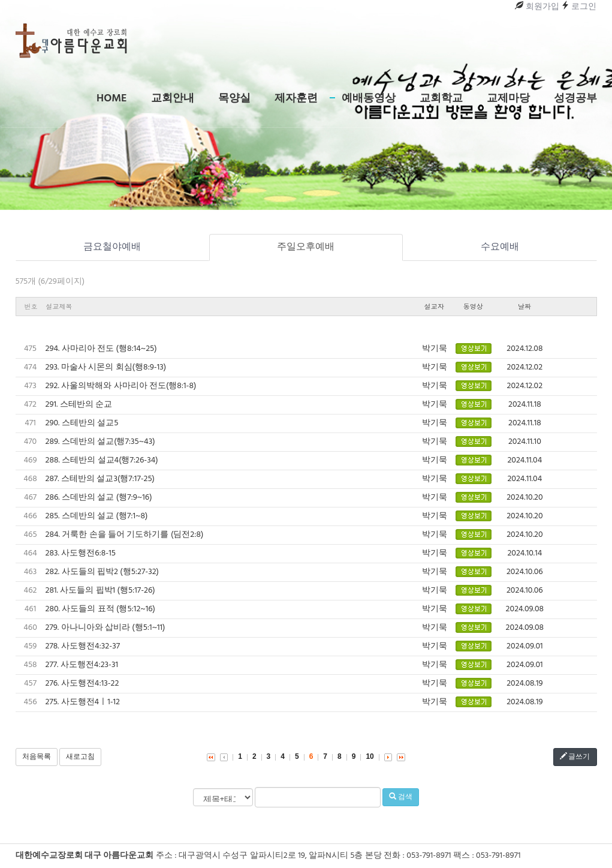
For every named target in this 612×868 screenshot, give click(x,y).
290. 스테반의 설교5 (82, 423)
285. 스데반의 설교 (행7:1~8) (97, 516)
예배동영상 (369, 99)
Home (111, 99)
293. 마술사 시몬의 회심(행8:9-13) (106, 367)
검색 (401, 797)
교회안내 (173, 99)
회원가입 (537, 7)
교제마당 (508, 99)
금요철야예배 (112, 247)
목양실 (234, 99)
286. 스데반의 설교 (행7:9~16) (99, 498)
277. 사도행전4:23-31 (82, 665)
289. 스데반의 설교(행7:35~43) (100, 442)
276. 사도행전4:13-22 (82, 684)
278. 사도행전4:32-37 (83, 646)
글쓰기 (575, 757)
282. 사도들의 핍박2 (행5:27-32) (102, 572)
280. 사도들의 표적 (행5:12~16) (100, 609)
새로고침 (80, 757)
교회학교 (441, 99)
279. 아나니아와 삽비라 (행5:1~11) (105, 628)
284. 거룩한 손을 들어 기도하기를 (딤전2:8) (125, 535)
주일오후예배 (306, 247)
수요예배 (500, 247)
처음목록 (37, 757)
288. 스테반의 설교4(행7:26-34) (102, 460)
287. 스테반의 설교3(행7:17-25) (100, 479)
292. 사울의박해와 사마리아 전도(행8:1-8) (121, 386)
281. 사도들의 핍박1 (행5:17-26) (100, 591)
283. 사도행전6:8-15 (81, 553)
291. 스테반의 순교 (79, 405)
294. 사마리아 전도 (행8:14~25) (101, 349)
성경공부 (575, 99)
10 (370, 756)
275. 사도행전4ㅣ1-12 (83, 702)
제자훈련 (296, 99)
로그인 (579, 7)
